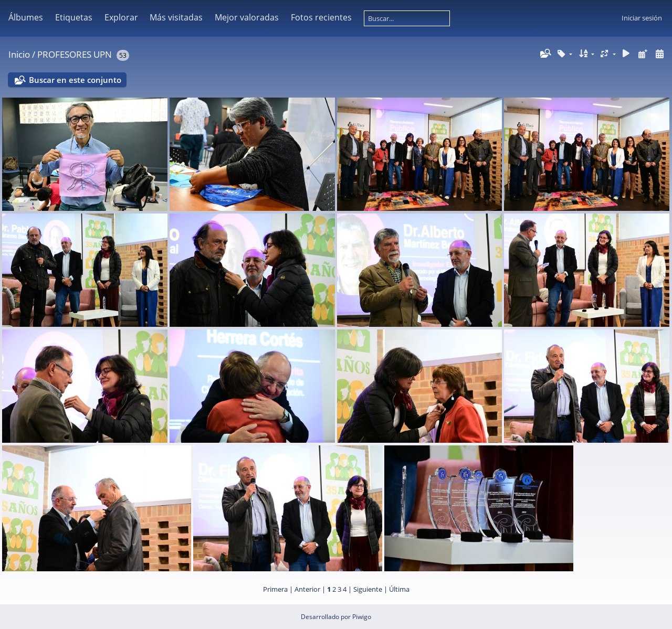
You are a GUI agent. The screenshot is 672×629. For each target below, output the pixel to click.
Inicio (19, 54)
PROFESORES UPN (75, 54)
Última (399, 589)
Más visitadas (176, 17)
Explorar (121, 17)
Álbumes (26, 17)
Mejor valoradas (247, 17)
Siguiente (368, 589)
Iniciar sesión (642, 18)
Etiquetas (74, 17)
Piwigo (362, 617)
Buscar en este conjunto (75, 80)
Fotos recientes (321, 17)
